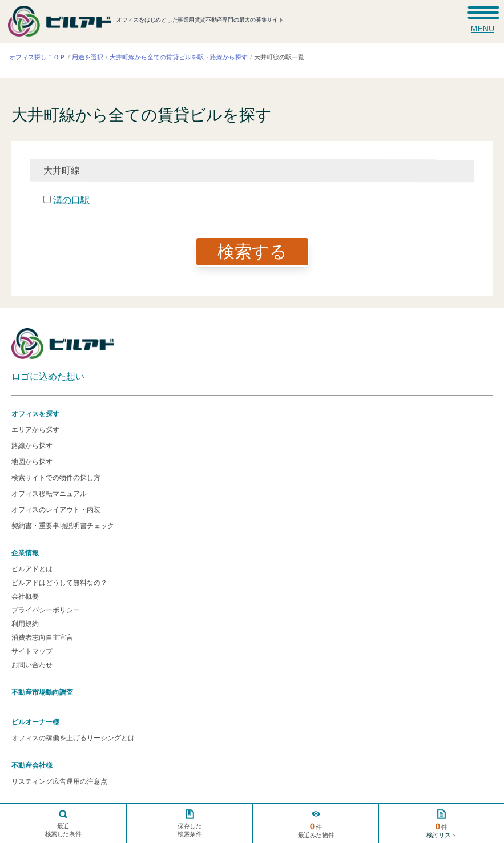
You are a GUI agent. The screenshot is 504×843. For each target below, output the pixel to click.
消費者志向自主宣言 (42, 638)
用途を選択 (88, 57)
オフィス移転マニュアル (49, 494)
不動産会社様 (32, 765)
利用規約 (25, 624)
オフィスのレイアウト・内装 (56, 510)
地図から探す (32, 462)
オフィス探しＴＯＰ (37, 57)
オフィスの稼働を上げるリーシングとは (73, 738)
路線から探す (32, 446)
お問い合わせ (32, 665)
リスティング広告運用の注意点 (59, 781)
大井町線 (62, 170)
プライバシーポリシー (46, 610)
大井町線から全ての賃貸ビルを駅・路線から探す (179, 57)
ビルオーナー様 (35, 722)
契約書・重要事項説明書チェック (63, 526)
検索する (252, 251)
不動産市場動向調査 (42, 692)
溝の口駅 (71, 199)
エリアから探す (35, 430)
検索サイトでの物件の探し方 (56, 478)
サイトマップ (32, 651)
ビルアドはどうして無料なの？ (59, 583)
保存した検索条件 (189, 830)
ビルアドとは (32, 569)
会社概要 (25, 596)
